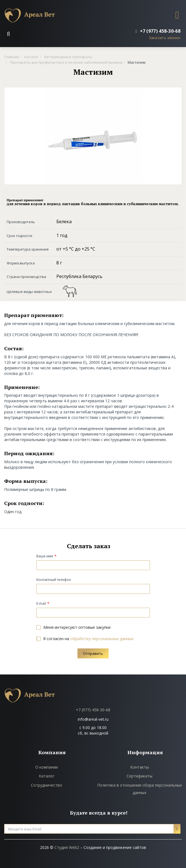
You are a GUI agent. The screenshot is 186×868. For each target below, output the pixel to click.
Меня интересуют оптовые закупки (73, 627)
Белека (64, 221)
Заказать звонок (165, 38)
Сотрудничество (46, 785)
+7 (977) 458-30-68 (93, 710)
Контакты (139, 767)
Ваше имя (45, 556)
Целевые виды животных (29, 292)
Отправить (93, 653)
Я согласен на (85, 639)
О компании (46, 767)
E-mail (41, 603)
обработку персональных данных (102, 639)
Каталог (47, 776)
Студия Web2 (67, 847)
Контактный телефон (54, 580)
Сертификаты (139, 776)
